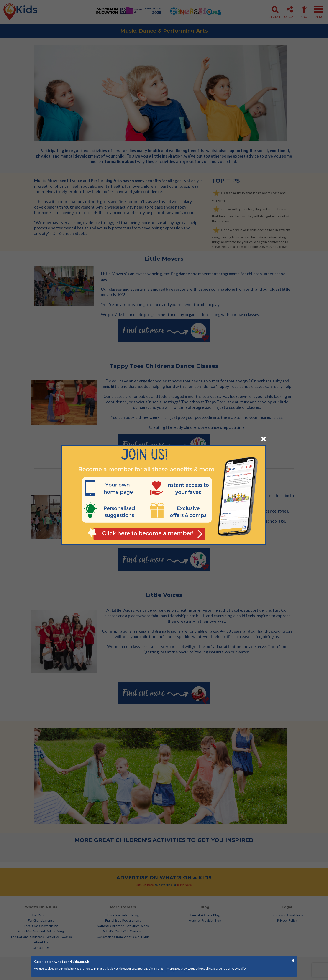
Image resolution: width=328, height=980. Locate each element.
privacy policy (237, 968)
